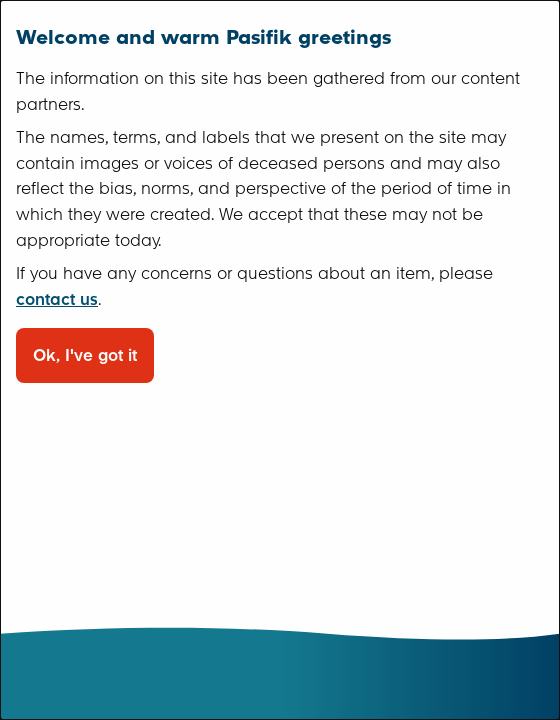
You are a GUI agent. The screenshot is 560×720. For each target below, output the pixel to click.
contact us (57, 299)
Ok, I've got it (85, 355)
